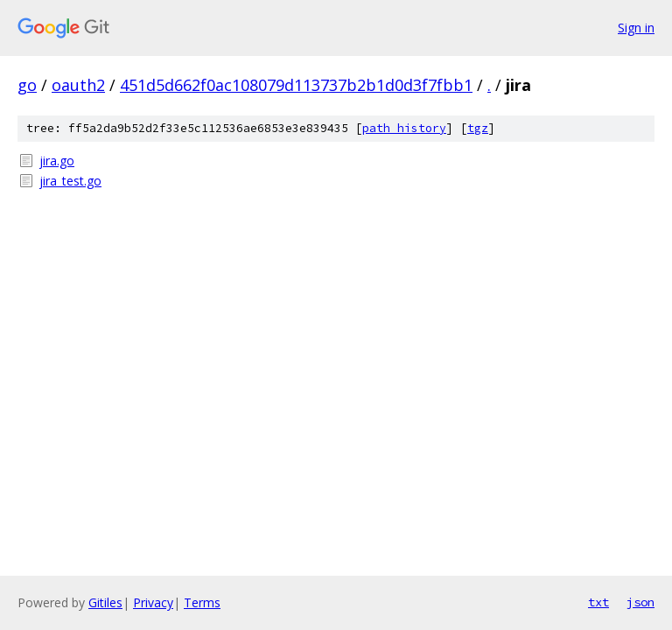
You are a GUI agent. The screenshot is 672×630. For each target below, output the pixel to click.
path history (404, 128)
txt (598, 602)
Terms (202, 602)
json (640, 602)
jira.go (57, 161)
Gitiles (105, 602)
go (27, 85)
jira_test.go (70, 181)
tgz (478, 128)
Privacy (153, 602)
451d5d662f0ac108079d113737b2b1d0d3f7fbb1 (296, 85)
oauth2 (78, 85)
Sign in (636, 28)
